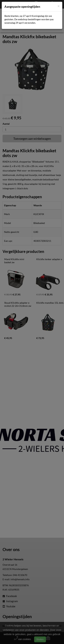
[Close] (59, 6)
